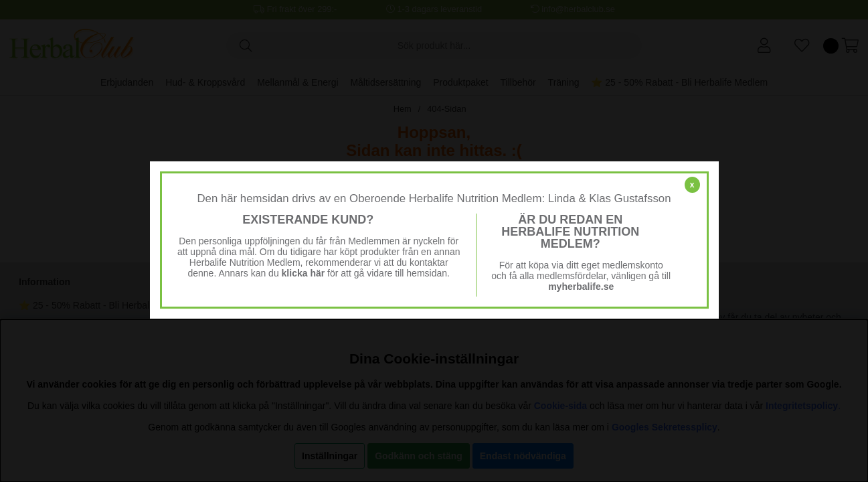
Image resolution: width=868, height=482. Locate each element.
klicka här (303, 273)
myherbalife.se (581, 287)
